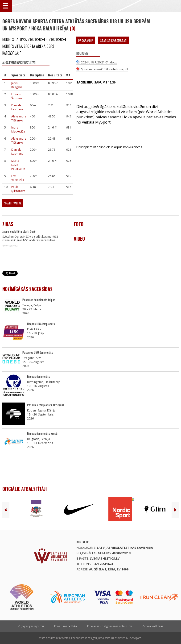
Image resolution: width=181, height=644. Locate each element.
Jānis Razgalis (17, 85)
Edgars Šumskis (17, 96)
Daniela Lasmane (17, 107)
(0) (73, 28)
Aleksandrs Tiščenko (19, 118)
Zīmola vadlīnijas (153, 626)
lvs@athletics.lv (105, 558)
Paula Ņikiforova (18, 189)
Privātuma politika (66, 626)
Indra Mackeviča (18, 129)
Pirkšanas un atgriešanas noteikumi (109, 626)
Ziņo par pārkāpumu (31, 626)
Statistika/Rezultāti (114, 40)
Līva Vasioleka (18, 178)
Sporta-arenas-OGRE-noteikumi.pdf (105, 69)
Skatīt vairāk (13, 203)
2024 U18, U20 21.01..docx (99, 62)
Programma (86, 40)
